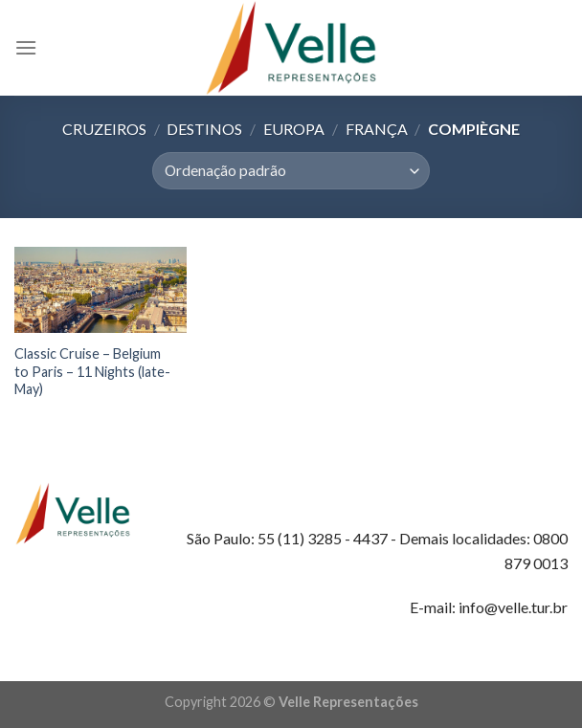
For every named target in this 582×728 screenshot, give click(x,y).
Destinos (204, 129)
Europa (294, 129)
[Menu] (26, 47)
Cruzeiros (104, 129)
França (377, 129)
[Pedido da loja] (291, 171)
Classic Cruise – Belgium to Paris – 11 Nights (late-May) (92, 371)
